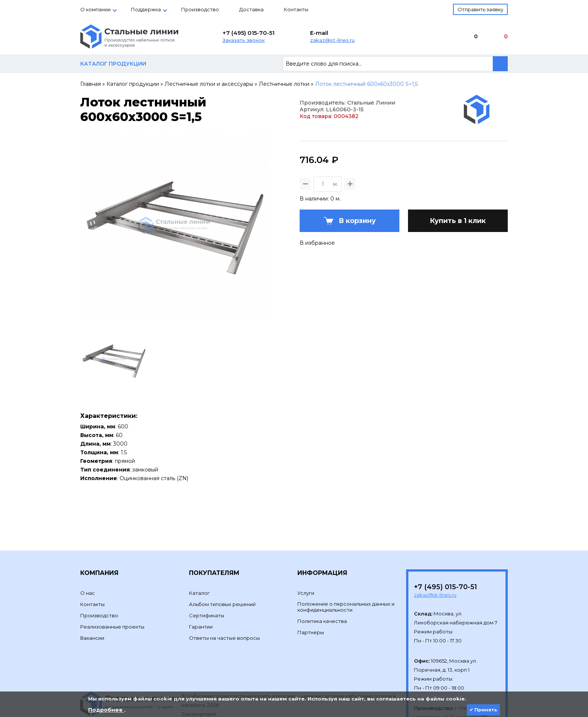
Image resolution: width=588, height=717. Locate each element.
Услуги (306, 556)
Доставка (251, 9)
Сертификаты (207, 579)
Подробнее (106, 710)
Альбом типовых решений (222, 567)
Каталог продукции (133, 84)
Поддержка (146, 9)
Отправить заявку (480, 9)
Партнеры (311, 596)
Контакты (296, 9)
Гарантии (201, 590)
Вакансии (92, 601)
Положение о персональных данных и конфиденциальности (346, 570)
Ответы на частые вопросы (224, 601)
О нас (88, 556)
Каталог (199, 556)
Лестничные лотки (284, 84)
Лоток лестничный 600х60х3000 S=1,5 (366, 84)
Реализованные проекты (112, 590)
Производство (200, 9)
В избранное (317, 280)
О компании (95, 9)
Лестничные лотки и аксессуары (209, 84)
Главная (91, 84)
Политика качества (322, 584)
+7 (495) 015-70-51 (248, 33)
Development (200, 677)
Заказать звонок (244, 40)
